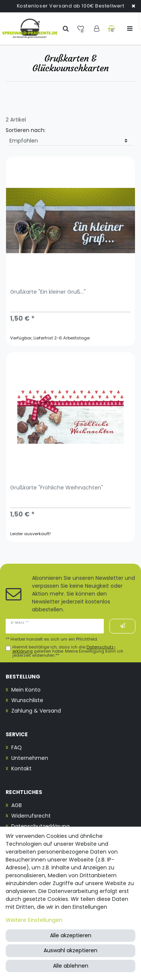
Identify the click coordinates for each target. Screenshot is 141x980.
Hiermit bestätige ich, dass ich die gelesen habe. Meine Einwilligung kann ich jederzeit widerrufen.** (68, 651)
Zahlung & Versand (36, 711)
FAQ (17, 747)
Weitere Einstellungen (34, 920)
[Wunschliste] (81, 28)
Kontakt (21, 768)
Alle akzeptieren (71, 935)
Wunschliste (27, 700)
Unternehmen (30, 758)
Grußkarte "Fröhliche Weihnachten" (57, 488)
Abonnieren (123, 626)
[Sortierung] (70, 141)
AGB (17, 805)
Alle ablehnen (71, 966)
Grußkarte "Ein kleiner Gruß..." (48, 292)
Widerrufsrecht (31, 816)
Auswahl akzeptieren (70, 950)
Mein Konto (26, 690)
